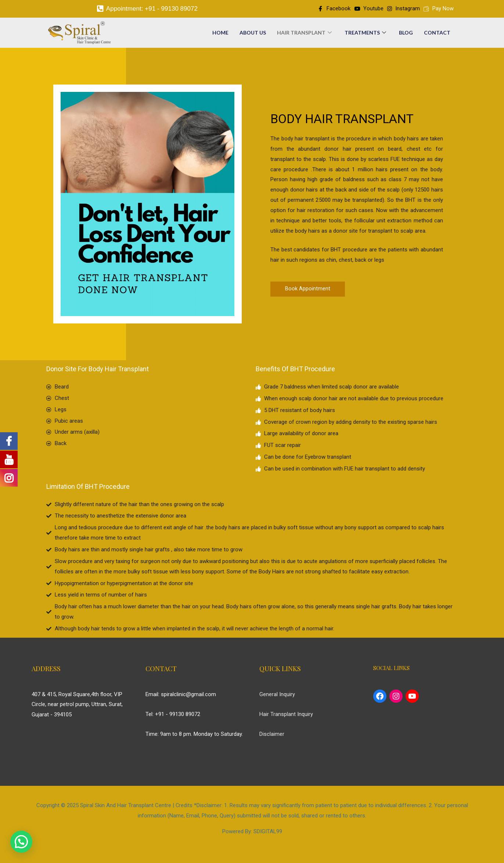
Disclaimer (272, 736)
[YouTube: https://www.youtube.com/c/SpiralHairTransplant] (412, 698)
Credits (184, 808)
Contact (437, 34)
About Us (253, 34)
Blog (406, 34)
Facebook (334, 10)
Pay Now (439, 10)
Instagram (404, 10)
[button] (308, 291)
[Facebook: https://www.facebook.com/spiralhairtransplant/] (380, 698)
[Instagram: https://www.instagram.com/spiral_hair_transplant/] (396, 698)
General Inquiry (277, 696)
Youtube (369, 10)
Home (220, 34)
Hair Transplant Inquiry (286, 716)
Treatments (366, 34)
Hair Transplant (305, 34)
